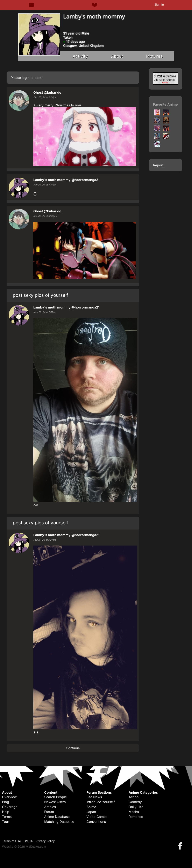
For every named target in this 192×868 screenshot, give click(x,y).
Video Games (97, 817)
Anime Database (57, 817)
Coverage (10, 807)
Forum (49, 812)
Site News (94, 797)
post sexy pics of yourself (40, 295)
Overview (9, 797)
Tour (6, 822)
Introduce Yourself (101, 802)
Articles (50, 807)
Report (158, 165)
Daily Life (136, 807)
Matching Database (59, 822)
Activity (80, 56)
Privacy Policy (45, 841)
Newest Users (55, 802)
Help (6, 812)
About (117, 56)
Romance (136, 817)
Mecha (134, 812)
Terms (7, 817)
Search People (55, 797)
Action (134, 797)
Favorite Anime (165, 104)
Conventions (96, 822)
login (26, 78)
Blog (6, 802)
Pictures (154, 56)
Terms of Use (11, 841)
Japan (91, 812)
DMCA (28, 841)
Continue (73, 748)
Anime (91, 807)
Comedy (135, 802)
